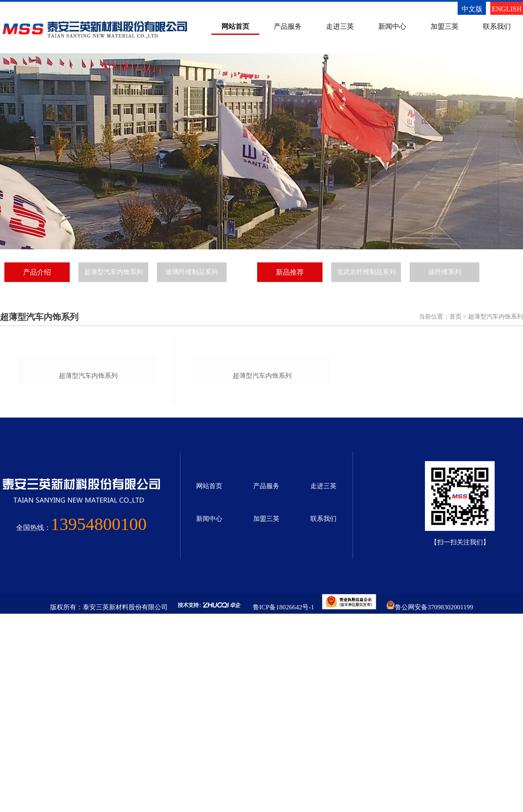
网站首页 (235, 26)
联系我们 (497, 26)
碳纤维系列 (445, 272)
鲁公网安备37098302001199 (434, 802)
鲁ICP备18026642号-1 (284, 802)
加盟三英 (445, 26)
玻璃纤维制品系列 (192, 272)
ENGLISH (506, 9)
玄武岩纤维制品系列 (366, 272)
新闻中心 (392, 26)
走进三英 (340, 26)
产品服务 (288, 26)
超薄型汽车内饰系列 (114, 272)
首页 (455, 317)
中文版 (472, 9)
